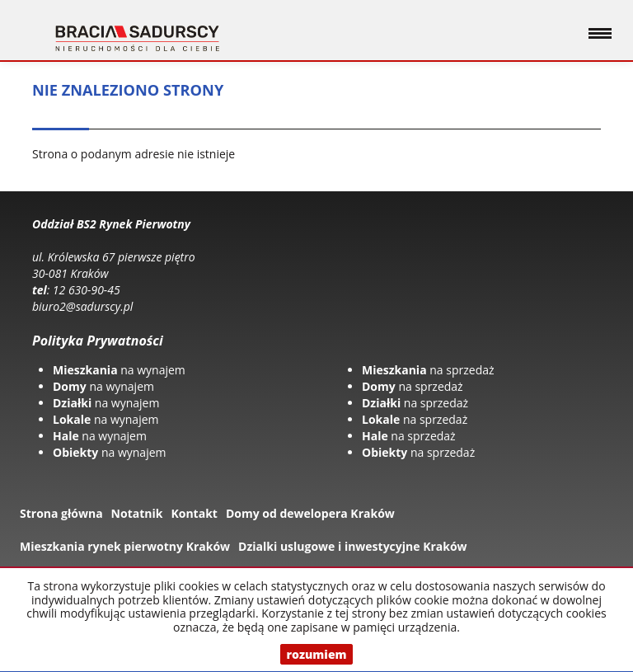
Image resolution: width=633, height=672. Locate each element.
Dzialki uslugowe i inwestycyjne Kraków (353, 546)
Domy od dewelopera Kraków (310, 513)
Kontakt (194, 513)
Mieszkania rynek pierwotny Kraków (125, 546)
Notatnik (137, 513)
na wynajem (119, 370)
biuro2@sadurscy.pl (82, 306)
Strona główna (61, 513)
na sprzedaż (428, 370)
